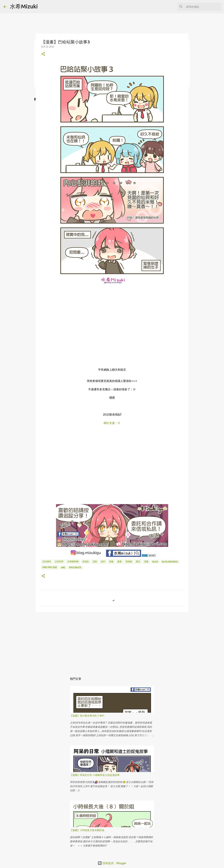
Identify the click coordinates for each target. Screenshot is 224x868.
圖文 (138, 561)
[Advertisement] (112, 642)
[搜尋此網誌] (203, 7)
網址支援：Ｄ (112, 423)
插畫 (111, 561)
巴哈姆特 (47, 561)
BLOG (155, 562)
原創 (95, 561)
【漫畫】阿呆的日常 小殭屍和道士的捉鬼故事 (95, 775)
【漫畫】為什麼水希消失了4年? (87, 716)
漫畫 (146, 561)
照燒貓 (129, 561)
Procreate (75, 567)
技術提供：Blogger (112, 863)
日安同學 (59, 561)
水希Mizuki (24, 6)
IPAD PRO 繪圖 (50, 567)
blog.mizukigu (170, 562)
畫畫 (120, 561)
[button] (43, 54)
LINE (63, 567)
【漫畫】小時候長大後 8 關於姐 (87, 830)
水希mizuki (73, 561)
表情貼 (86, 561)
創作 (103, 561)
